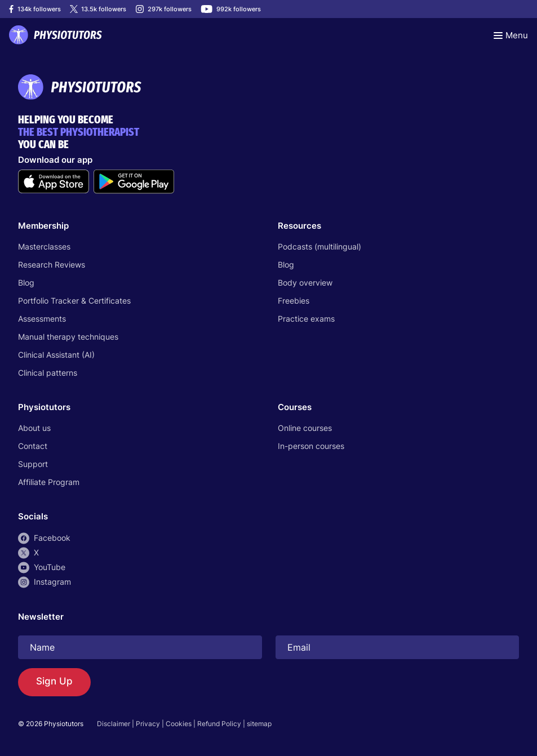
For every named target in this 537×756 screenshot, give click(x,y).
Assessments (42, 319)
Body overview (305, 283)
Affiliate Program (49, 482)
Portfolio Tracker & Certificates (74, 301)
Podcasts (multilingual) (319, 246)
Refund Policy (219, 724)
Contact (33, 446)
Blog (26, 283)
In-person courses (311, 446)
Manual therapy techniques (68, 337)
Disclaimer (114, 724)
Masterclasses (44, 246)
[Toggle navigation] (511, 35)
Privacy (148, 724)
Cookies (179, 724)
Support (33, 464)
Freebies (294, 301)
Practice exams (306, 319)
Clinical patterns (48, 373)
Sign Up (54, 682)
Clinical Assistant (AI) (56, 355)
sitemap (259, 724)
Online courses (305, 428)
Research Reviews (52, 264)
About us (34, 428)
